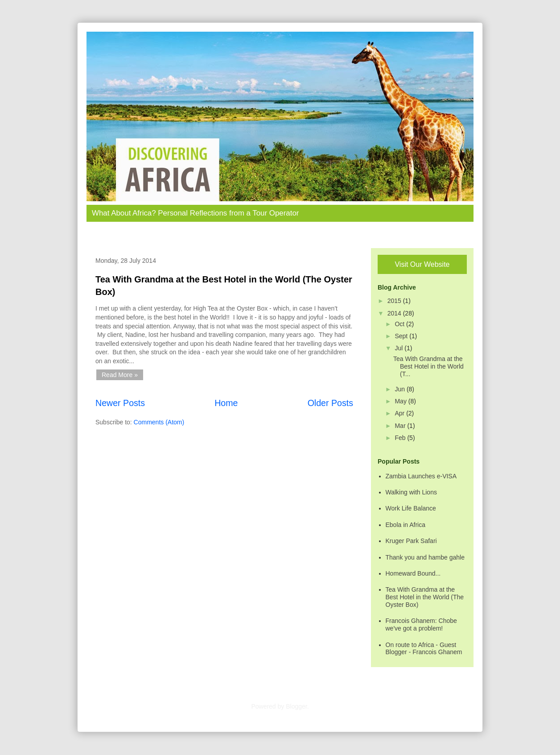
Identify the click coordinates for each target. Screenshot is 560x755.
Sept (402, 336)
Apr (400, 413)
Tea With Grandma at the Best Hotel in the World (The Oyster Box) (425, 597)
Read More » (120, 375)
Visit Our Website (422, 264)
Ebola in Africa (406, 525)
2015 (395, 301)
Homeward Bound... (413, 573)
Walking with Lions (411, 492)
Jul (399, 348)
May (401, 401)
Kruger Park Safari (411, 541)
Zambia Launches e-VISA (421, 476)
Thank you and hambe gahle (425, 557)
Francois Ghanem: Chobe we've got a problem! (421, 624)
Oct (400, 324)
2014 (395, 313)
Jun (400, 389)
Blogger (296, 706)
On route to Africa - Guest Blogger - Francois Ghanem (424, 649)
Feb (401, 438)
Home (226, 403)
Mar (401, 426)
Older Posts (330, 403)
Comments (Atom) (159, 422)
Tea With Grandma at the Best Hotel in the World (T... (428, 366)
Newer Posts (120, 403)
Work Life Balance (411, 508)
